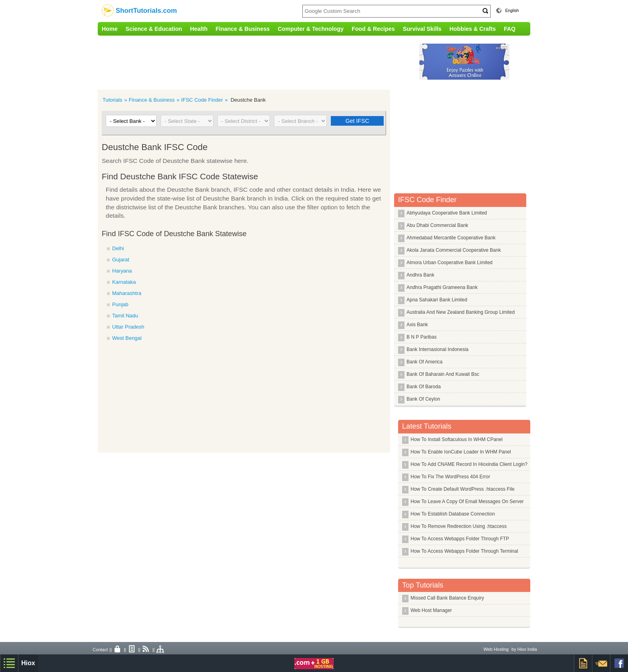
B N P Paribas (422, 337)
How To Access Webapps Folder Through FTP (460, 539)
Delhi (118, 248)
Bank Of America (425, 362)
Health (199, 29)
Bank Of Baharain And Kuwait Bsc (443, 374)
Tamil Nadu (125, 316)
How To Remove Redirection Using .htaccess (459, 526)
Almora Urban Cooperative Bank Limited (450, 263)
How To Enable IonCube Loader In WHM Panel (461, 452)
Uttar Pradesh (128, 327)
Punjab (120, 304)
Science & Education (154, 29)
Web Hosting (496, 649)
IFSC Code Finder (202, 100)
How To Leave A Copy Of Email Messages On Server (467, 501)
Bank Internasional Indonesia (438, 349)
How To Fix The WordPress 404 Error (450, 477)
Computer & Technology (311, 29)
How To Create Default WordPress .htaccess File (463, 489)
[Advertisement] (264, 62)
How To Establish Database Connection (453, 514)
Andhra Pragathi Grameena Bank (442, 287)
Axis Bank (417, 325)
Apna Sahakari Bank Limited (437, 300)
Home (110, 29)
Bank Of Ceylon (423, 399)
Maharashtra (127, 293)
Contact (100, 650)
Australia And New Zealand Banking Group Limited (461, 312)
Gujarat (121, 260)
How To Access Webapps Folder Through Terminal (464, 551)
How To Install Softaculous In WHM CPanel (457, 439)
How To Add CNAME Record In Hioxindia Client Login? (469, 464)
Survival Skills (422, 29)
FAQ (510, 29)
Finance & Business (243, 29)
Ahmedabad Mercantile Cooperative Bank (451, 238)
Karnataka (124, 282)
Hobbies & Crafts (473, 29)
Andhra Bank (420, 275)
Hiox (28, 663)
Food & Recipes (373, 29)
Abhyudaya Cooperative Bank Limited (447, 213)
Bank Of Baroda (424, 387)
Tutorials (112, 100)
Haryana (122, 271)
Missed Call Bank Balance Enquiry (447, 598)
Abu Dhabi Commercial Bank (437, 225)
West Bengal (127, 338)
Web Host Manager (431, 610)
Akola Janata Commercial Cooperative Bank (454, 250)
